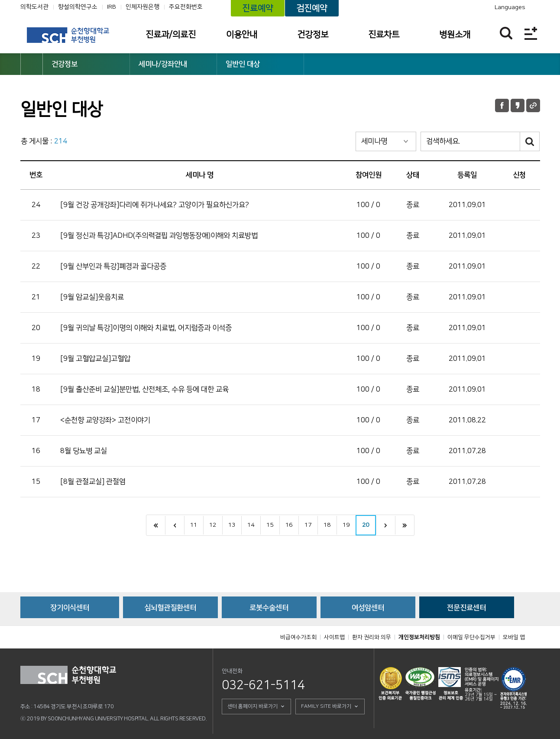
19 (346, 525)
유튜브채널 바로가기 (448, 7)
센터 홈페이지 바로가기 (252, 706)
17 (308, 525)
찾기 (506, 33)
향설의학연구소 (78, 7)
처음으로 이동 (156, 525)
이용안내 (242, 35)
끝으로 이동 (405, 525)
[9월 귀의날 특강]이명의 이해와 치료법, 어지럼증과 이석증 (146, 328)
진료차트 (384, 35)
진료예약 (258, 8)
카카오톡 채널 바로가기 (460, 7)
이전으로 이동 (175, 525)
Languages (510, 7)
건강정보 (313, 35)
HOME (32, 64)
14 (251, 525)
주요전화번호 (186, 7)
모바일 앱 (514, 637)
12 (213, 525)
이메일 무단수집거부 (471, 637)
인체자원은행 (142, 7)
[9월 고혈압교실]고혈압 (95, 359)
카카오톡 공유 (518, 105)
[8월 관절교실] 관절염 (93, 482)
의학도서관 (34, 7)
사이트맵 (334, 637)
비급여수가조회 (298, 637)
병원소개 (455, 35)
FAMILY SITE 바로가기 (326, 706)
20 (366, 525)
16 (289, 525)
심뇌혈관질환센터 (170, 608)
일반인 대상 (243, 64)
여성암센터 (368, 608)
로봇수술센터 (269, 608)
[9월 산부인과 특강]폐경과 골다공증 (113, 266)
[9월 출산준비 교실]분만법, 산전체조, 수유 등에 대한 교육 (144, 389)
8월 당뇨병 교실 (84, 451)
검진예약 (312, 8)
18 (327, 525)
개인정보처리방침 (419, 637)
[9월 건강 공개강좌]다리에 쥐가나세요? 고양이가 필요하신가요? (155, 205)
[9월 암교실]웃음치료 (92, 297)
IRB (112, 7)
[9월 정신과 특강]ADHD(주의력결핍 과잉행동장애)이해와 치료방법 (159, 236)
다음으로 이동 (385, 525)
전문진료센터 (466, 608)
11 (194, 525)
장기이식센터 (70, 608)
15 (270, 525)
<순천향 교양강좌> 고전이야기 (105, 420)
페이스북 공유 (502, 105)
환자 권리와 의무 (372, 637)
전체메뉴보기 (531, 33)
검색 (530, 141)
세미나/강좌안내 (163, 64)
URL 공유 (533, 105)
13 (232, 525)
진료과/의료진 (171, 35)
